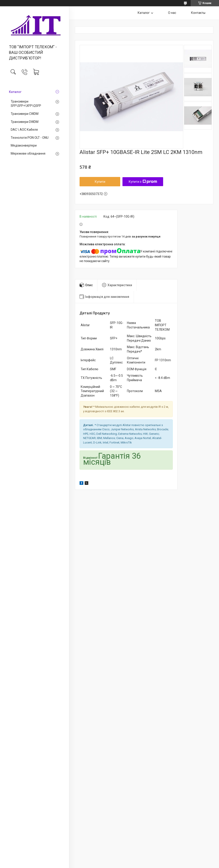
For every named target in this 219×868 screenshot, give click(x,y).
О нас (172, 13)
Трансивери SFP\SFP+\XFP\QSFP (26, 104)
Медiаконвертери (24, 145)
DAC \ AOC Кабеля (24, 130)
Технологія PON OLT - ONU (30, 138)
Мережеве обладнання (28, 153)
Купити (100, 182)
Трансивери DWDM (25, 122)
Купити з (143, 182)
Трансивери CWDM (25, 114)
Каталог (15, 92)
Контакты (198, 13)
